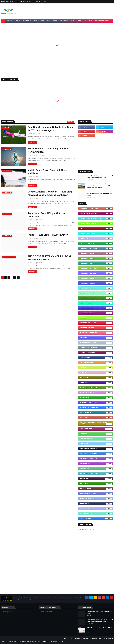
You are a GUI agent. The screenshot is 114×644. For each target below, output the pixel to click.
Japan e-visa (96, 373)
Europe (96, 318)
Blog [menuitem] (55, 21)
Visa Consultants (96, 514)
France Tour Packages (96, 343)
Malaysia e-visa (96, 398)
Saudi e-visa (96, 444)
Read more (32, 142)
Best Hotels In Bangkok (96, 248)
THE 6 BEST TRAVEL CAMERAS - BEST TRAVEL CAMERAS (49, 258)
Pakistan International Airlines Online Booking (96, 423)
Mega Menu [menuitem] (88, 21)
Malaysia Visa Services (96, 393)
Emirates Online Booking (96, 313)
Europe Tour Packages (96, 323)
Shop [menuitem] (72, 21)
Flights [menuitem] (10, 21)
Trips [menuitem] (49, 21)
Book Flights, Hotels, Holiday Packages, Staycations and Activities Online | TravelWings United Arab (37, 641)
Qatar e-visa (96, 434)
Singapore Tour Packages (96, 449)
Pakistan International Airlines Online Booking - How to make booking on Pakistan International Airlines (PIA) (100, 186)
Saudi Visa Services (96, 439)
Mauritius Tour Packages (96, 408)
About (71, 638)
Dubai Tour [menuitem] (64, 21)
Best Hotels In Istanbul (96, 268)
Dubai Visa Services (96, 308)
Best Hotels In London (96, 273)
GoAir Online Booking (96, 353)
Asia (96, 228)
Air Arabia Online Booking (96, 209)
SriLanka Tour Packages (96, 459)
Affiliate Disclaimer (108, 638)
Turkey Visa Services (96, 499)
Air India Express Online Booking (96, 219)
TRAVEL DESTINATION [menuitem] (102, 21)
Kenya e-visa (96, 383)
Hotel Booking (96, 358)
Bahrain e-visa (96, 238)
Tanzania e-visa (96, 469)
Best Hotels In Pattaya (96, 293)
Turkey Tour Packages (96, 494)
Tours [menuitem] (42, 21)
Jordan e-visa (96, 378)
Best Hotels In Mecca (96, 278)
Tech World (32, 134)
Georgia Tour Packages (96, 348)
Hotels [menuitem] (18, 21)
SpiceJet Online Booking (96, 454)
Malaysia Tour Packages (96, 388)
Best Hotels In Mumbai (96, 288)
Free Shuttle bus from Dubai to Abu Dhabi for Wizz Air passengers (51, 129)
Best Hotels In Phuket (96, 298)
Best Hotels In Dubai (96, 258)
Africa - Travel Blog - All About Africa (48, 235)
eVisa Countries (96, 519)
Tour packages (96, 479)
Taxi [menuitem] (35, 21)
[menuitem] (3, 21)
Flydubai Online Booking (96, 333)
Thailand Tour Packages (96, 474)
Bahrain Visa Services (96, 233)
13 (15, 278)
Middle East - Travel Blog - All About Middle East (47, 172)
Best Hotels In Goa (96, 263)
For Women (96, 338)
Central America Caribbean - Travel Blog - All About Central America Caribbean (50, 193)
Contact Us (77, 638)
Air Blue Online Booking (96, 214)
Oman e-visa (96, 418)
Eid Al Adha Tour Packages (39, 2)
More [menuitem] (79, 21)
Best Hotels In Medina (96, 283)
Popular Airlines (96, 429)
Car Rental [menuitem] (27, 21)
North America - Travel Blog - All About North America (49, 150)
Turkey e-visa (96, 504)
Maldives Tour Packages (96, 403)
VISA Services (96, 509)
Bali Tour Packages (96, 243)
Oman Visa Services (96, 413)
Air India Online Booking (96, 224)
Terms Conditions (96, 638)
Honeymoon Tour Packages (23, 2)
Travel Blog (96, 484)
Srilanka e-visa (96, 464)
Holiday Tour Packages (7, 2)
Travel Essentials (96, 489)
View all (70, 122)
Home (65, 638)
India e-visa (96, 368)
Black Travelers (96, 303)
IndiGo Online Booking (96, 363)
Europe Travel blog (96, 328)
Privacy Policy (86, 638)
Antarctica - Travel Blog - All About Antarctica (47, 215)
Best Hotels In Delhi (96, 253)
